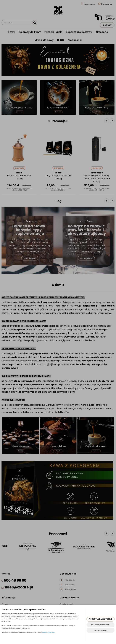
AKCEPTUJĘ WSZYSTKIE (100, 619)
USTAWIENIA (101, 630)
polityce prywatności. (48, 632)
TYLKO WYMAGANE (100, 625)
